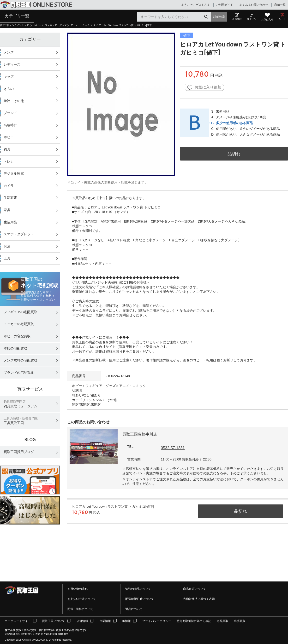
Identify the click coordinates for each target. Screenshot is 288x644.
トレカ (9, 161)
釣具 (7, 149)
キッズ (9, 76)
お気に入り (267, 20)
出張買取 (240, 621)
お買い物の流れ (78, 589)
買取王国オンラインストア (15, 25)
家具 (7, 210)
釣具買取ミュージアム (20, 404)
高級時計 (10, 125)
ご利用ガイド (225, 5)
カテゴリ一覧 (17, 16)
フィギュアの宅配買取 (20, 312)
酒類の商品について (138, 589)
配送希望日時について (140, 599)
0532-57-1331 (173, 448)
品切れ (234, 154)
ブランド (10, 113)
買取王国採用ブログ (19, 452)
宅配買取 (222, 621)
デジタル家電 (14, 173)
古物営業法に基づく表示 (199, 599)
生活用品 (10, 222)
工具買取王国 (21, 421)
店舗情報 (82, 621)
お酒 (7, 246)
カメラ (9, 186)
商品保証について (195, 589)
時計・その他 (14, 101)
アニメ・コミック (80, 25)
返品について (134, 609)
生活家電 (10, 198)
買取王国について (54, 621)
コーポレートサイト (18, 621)
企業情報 (105, 621)
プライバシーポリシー (157, 621)
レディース (12, 64)
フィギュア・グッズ (56, 25)
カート (282, 19)
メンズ (9, 52)
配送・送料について (80, 609)
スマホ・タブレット (19, 234)
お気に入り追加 (204, 88)
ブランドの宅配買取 (19, 373)
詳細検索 (219, 17)
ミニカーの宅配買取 (19, 324)
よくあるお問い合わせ (254, 5)
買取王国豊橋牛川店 (140, 434)
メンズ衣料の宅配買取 (20, 360)
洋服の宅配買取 (15, 348)
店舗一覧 (280, 5)
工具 (7, 258)
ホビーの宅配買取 (17, 336)
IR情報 (126, 621)
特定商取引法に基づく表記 (194, 621)
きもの (9, 89)
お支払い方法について (82, 599)
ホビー (37, 25)
